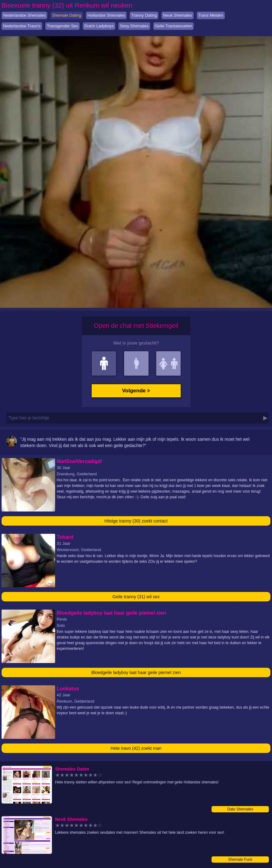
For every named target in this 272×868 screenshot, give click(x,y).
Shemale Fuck (240, 860)
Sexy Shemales (134, 26)
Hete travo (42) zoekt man (136, 748)
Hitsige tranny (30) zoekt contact (136, 521)
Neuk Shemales (178, 15)
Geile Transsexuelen (174, 26)
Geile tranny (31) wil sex (136, 597)
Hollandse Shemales (106, 15)
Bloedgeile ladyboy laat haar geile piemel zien (136, 672)
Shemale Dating (67, 15)
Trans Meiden (211, 15)
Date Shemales (240, 809)
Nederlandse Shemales (24, 15)
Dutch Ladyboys (99, 26)
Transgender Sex (62, 26)
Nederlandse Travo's (22, 26)
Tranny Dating (144, 15)
